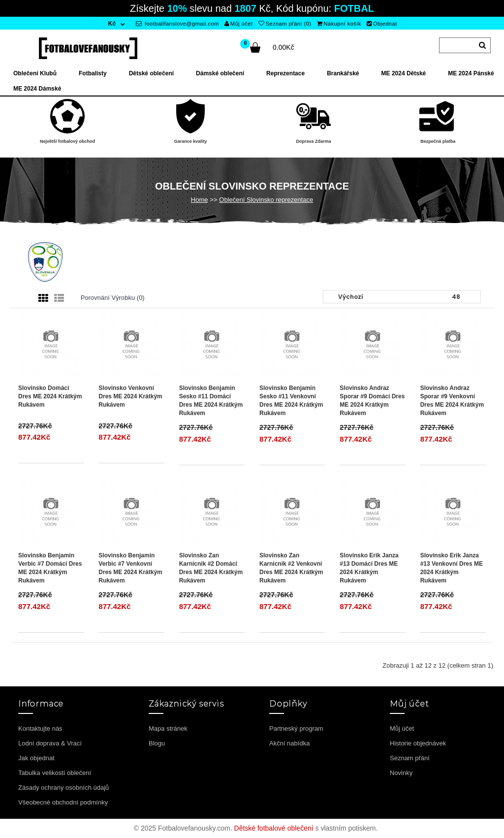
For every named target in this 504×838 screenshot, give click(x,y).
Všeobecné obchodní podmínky (63, 802)
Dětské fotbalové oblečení (274, 828)
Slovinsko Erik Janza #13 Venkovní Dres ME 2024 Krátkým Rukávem (452, 568)
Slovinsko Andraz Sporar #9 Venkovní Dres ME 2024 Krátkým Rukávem (452, 401)
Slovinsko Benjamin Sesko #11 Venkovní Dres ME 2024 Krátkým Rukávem (291, 401)
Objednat (382, 24)
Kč (112, 24)
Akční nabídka (289, 743)
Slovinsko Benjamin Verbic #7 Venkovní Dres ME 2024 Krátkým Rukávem (130, 568)
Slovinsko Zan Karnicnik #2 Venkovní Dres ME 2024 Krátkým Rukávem (291, 568)
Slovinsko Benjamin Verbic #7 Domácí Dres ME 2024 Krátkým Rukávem (50, 568)
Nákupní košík (339, 24)
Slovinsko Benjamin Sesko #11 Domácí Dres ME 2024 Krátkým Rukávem (211, 401)
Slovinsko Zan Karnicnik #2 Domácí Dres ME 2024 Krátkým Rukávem (211, 568)
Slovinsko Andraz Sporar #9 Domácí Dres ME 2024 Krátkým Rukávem (372, 401)
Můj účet (238, 24)
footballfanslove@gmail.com (177, 24)
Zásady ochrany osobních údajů (63, 788)
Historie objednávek (418, 743)
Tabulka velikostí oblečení (55, 773)
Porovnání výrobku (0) (113, 298)
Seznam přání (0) (285, 24)
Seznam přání (410, 758)
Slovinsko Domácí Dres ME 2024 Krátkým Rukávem (50, 396)
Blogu (157, 743)
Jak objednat (36, 758)
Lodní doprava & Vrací (50, 743)
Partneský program (296, 728)
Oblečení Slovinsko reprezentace (266, 200)
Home (200, 200)
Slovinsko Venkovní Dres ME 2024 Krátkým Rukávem (130, 396)
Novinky (401, 773)
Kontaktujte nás (40, 728)
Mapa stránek (168, 728)
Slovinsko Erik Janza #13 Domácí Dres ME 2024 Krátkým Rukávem (369, 568)
